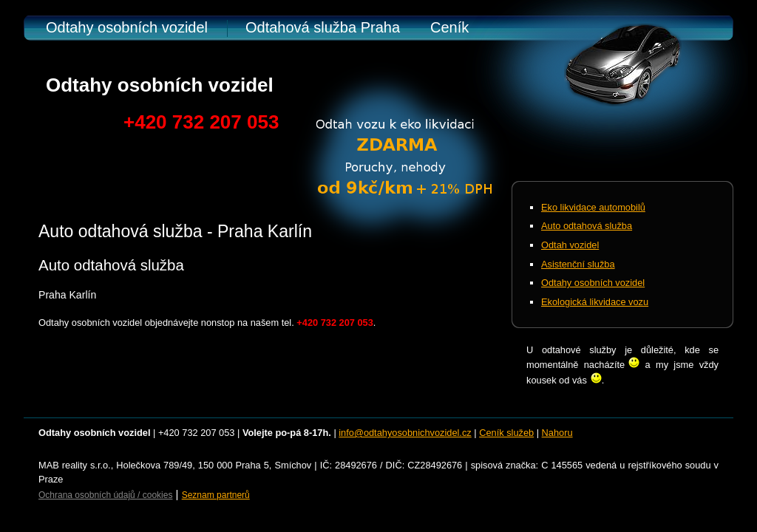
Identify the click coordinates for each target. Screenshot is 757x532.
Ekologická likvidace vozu (595, 302)
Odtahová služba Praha (323, 27)
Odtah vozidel (570, 245)
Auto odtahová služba (587, 226)
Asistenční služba (578, 264)
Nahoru (557, 433)
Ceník (449, 27)
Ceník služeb (506, 433)
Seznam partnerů (216, 495)
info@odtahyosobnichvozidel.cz (405, 433)
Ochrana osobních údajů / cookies (105, 495)
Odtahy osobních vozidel (127, 27)
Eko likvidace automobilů (593, 207)
